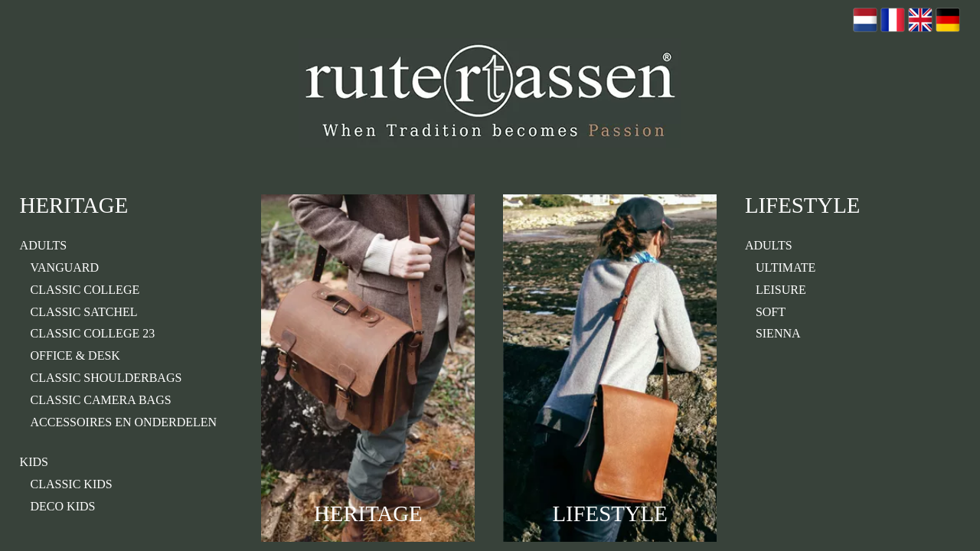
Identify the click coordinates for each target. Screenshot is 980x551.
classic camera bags (101, 400)
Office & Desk (75, 355)
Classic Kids (72, 484)
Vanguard (65, 267)
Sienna (778, 333)
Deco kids (63, 506)
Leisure (781, 290)
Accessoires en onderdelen (124, 422)
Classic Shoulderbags (106, 378)
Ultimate (786, 267)
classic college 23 (93, 333)
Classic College (85, 290)
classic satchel (84, 312)
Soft (771, 312)
